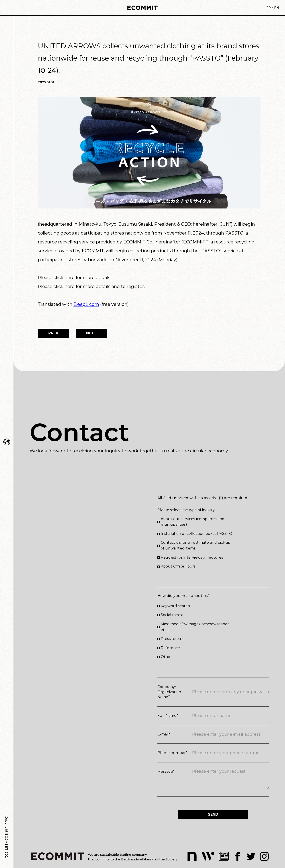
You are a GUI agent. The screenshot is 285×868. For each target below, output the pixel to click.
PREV (53, 333)
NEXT (91, 333)
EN (277, 8)
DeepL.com (86, 304)
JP (269, 8)
